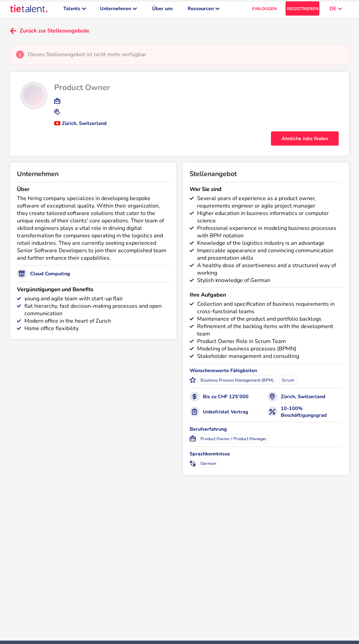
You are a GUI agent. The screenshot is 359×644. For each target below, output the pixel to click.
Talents (75, 10)
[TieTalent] (29, 10)
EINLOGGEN (264, 10)
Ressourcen (204, 10)
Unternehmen (118, 10)
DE (336, 10)
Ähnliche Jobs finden (305, 142)
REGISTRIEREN (303, 10)
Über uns (162, 10)
